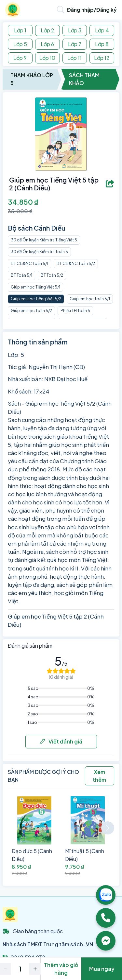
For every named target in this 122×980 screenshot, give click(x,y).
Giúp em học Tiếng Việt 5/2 (36, 299)
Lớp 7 (75, 44)
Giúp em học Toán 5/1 (90, 299)
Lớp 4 (102, 30)
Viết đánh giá (61, 741)
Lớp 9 (20, 58)
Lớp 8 (102, 44)
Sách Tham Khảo (84, 79)
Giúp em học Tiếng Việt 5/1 (35, 287)
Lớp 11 (75, 58)
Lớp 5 (20, 44)
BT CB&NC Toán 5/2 (76, 263)
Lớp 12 (102, 58)
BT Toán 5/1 (21, 275)
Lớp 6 (47, 44)
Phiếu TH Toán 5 (75, 311)
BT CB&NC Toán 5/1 (29, 263)
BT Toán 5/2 (52, 275)
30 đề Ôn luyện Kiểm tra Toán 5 (39, 252)
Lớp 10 (47, 58)
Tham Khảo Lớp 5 (32, 79)
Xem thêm (99, 776)
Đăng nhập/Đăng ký (92, 10)
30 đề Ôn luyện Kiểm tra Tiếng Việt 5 (44, 240)
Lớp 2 (47, 30)
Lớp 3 (75, 30)
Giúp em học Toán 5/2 (31, 311)
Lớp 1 (20, 30)
